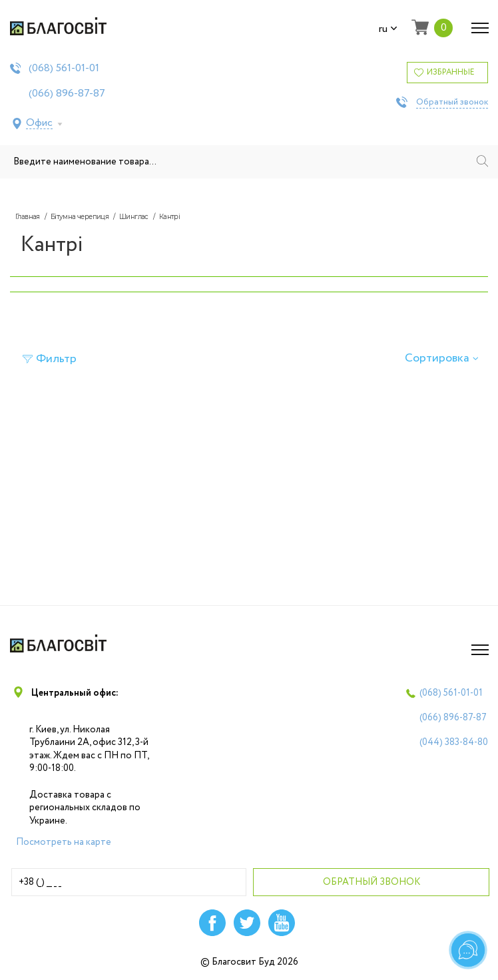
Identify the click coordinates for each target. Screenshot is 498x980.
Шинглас (134, 217)
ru (388, 29)
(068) (64, 69)
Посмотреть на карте (64, 842)
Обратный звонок (452, 103)
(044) (454, 742)
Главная (28, 217)
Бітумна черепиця (80, 217)
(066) (67, 94)
